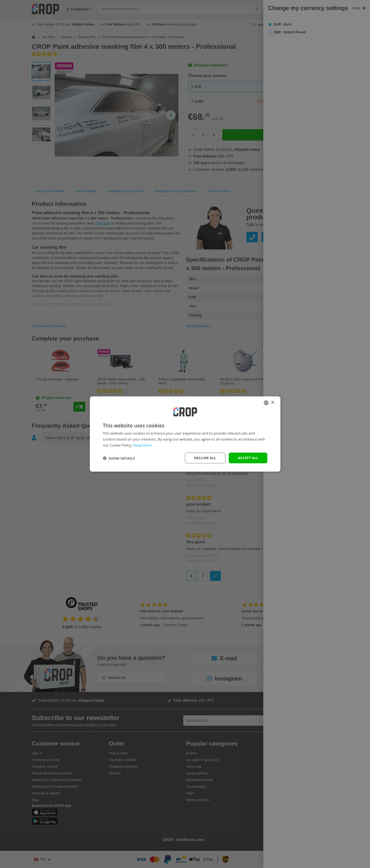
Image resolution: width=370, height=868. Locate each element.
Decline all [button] (205, 458)
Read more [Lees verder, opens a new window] (142, 445)
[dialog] (185, 434)
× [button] (273, 403)
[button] (119, 458)
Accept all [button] (248, 458)
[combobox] (266, 403)
